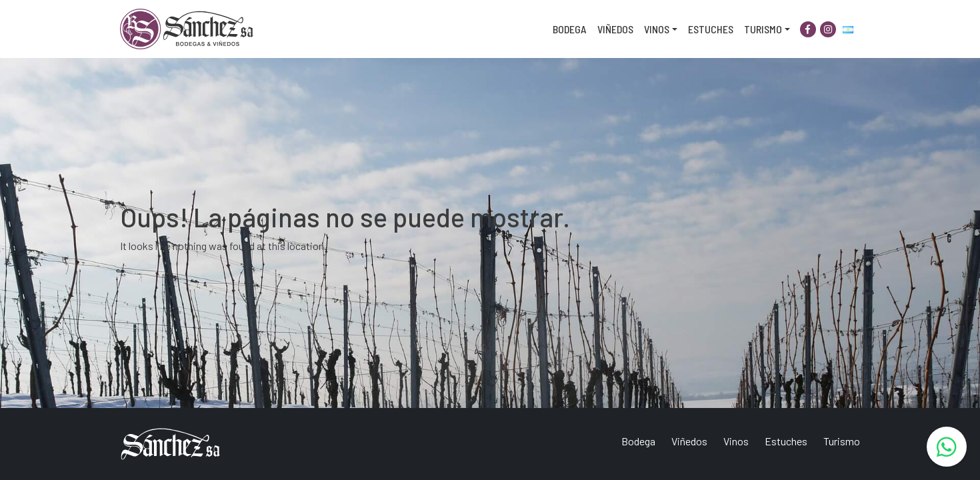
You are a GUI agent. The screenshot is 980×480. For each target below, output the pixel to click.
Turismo (763, 29)
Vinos (657, 29)
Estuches (711, 29)
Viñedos (615, 29)
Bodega (570, 29)
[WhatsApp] (947, 447)
